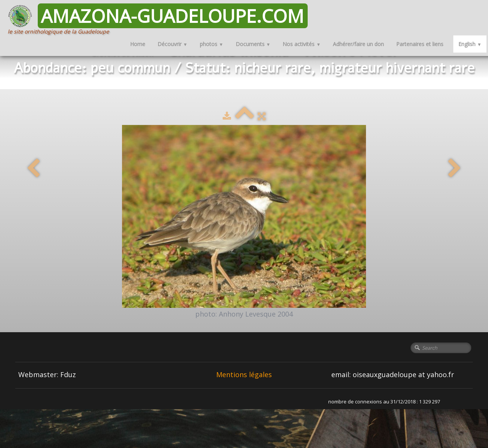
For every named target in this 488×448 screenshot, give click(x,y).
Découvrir (173, 44)
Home (138, 44)
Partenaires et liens (420, 44)
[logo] (161, 19)
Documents (253, 44)
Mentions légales (244, 374)
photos (212, 44)
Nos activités (302, 44)
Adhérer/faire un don (358, 44)
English (470, 44)
